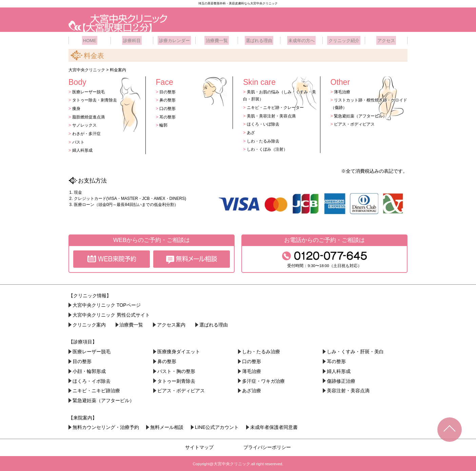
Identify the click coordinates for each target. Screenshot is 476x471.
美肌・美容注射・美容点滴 (273, 115)
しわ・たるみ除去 (264, 140)
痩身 (77, 107)
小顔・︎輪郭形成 (90, 370)
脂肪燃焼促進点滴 (90, 116)
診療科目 (132, 39)
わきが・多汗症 (88, 132)
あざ (251, 131)
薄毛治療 (343, 90)
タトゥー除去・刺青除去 (96, 99)
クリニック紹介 (344, 39)
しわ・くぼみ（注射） (269, 148)
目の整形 (168, 90)
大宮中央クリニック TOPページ (107, 304)
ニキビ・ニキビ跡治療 (97, 390)
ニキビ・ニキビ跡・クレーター (278, 106)
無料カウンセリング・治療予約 (106, 426)
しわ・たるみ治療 (261, 351)
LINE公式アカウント (218, 426)
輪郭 (164, 124)
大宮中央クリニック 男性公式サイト (112, 314)
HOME (90, 39)
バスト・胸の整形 (177, 370)
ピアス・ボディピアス (356, 123)
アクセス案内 (172, 324)
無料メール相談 (167, 426)
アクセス (386, 39)
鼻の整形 (168, 99)
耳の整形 (168, 116)
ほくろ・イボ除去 (92, 380)
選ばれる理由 (259, 39)
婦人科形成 (83, 149)
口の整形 (168, 107)
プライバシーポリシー (267, 446)
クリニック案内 (90, 324)
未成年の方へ (301, 39)
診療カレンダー (174, 39)
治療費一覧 (217, 39)
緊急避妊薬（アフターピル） (363, 115)
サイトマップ (199, 446)
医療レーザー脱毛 (90, 90)
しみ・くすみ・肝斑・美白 (356, 351)
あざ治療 (252, 390)
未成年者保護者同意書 (275, 426)
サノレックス (85, 124)
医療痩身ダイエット (179, 351)
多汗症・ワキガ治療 (264, 380)
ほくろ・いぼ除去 (264, 123)
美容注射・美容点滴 (349, 390)
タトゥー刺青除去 (177, 380)
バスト (79, 141)
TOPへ (450, 430)
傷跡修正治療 (341, 380)
